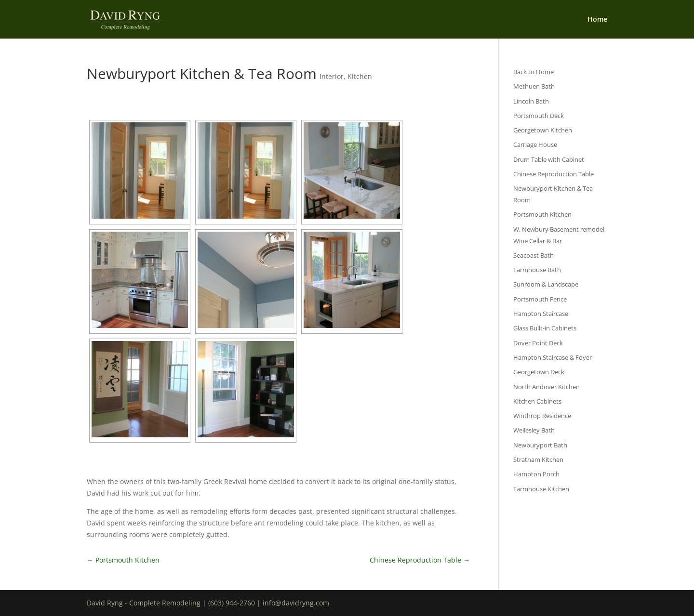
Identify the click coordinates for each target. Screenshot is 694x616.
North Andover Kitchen (547, 387)
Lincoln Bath (531, 101)
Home (597, 20)
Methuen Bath (534, 86)
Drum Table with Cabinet (549, 159)
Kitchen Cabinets (537, 401)
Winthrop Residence (542, 416)
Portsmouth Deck (539, 116)
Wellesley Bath (534, 430)
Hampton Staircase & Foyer (553, 357)
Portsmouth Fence (540, 299)
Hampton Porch (536, 474)
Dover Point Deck (538, 343)
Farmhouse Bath (537, 270)
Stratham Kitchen (538, 459)
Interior (332, 76)
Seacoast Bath (534, 255)
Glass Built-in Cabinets (545, 328)
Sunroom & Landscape (546, 284)
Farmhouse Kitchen (541, 489)
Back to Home (534, 72)
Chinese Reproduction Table (420, 560)
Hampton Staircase (541, 314)
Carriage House (535, 144)
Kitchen (360, 76)
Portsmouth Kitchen (123, 560)
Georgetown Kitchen (543, 130)
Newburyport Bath (540, 445)
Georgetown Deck (539, 372)
